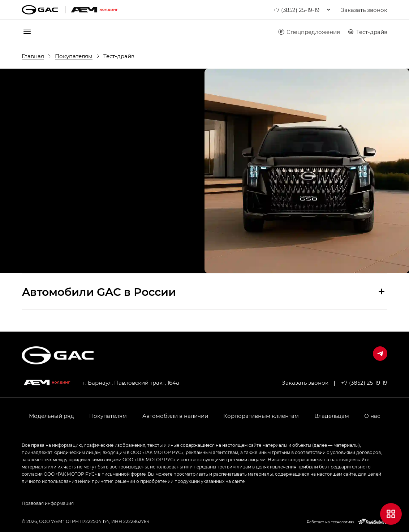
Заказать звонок (364, 10)
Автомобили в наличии (175, 416)
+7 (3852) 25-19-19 (364, 382)
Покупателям (108, 416)
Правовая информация (48, 503)
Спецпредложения (309, 32)
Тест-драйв (367, 32)
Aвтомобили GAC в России (99, 291)
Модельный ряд (51, 416)
